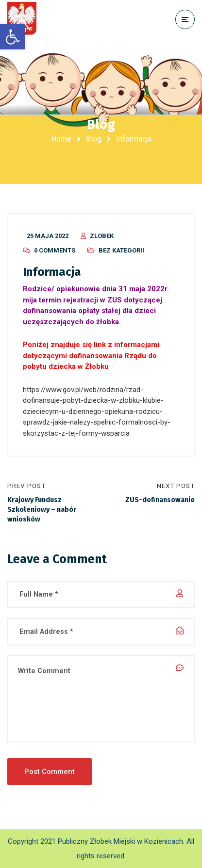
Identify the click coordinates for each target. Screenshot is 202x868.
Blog (94, 139)
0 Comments (55, 250)
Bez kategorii (121, 250)
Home (61, 139)
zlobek (102, 236)
